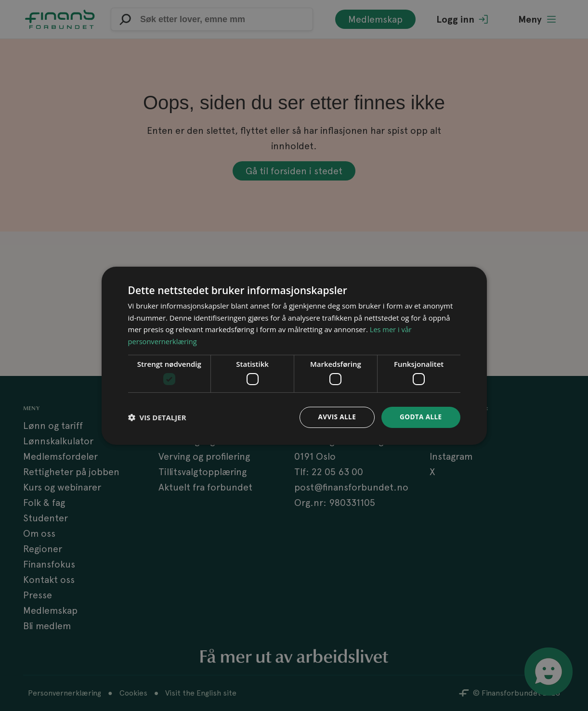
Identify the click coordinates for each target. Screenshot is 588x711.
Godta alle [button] (420, 417)
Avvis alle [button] (335, 417)
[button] (157, 417)
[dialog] (294, 356)
